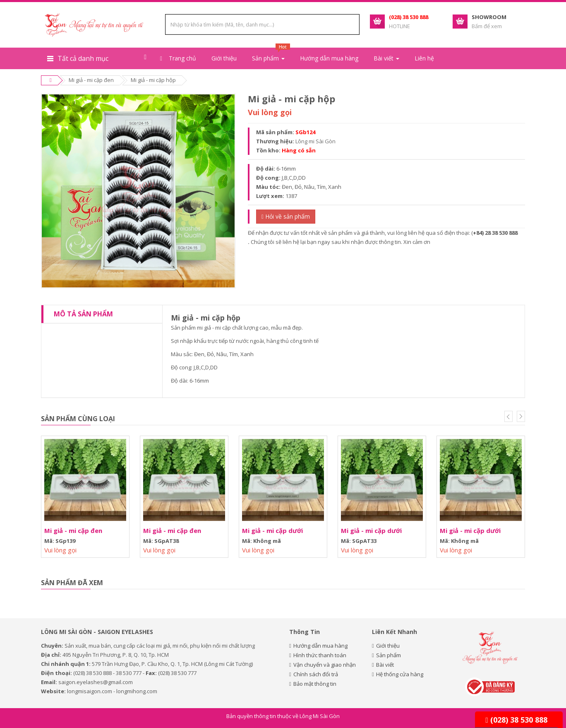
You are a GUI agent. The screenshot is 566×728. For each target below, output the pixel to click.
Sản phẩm (389, 655)
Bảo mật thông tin (315, 684)
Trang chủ (178, 58)
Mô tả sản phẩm (83, 314)
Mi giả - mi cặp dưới (272, 530)
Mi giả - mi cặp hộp (153, 80)
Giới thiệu (224, 58)
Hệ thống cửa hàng (400, 674)
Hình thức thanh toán (320, 655)
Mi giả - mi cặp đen (91, 80)
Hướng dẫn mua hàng (329, 58)
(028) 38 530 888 (516, 720)
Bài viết (385, 665)
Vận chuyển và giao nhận (325, 665)
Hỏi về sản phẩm (286, 216)
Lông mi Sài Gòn (315, 141)
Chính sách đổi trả (316, 674)
